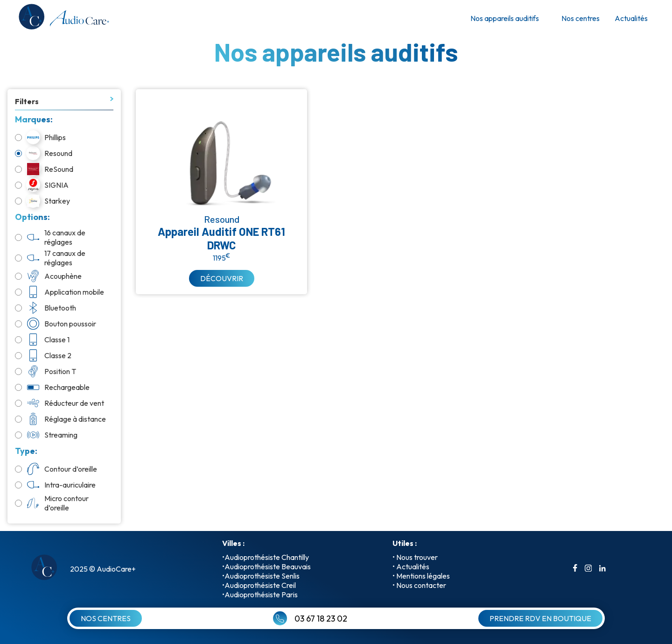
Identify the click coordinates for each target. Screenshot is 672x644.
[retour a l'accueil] (63, 18)
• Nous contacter (419, 585)
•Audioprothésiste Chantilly (266, 557)
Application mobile (59, 292)
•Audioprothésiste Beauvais (266, 566)
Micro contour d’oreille (52, 503)
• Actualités (411, 566)
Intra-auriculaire (55, 485)
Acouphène (48, 276)
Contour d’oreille (56, 469)
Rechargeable (52, 387)
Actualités (631, 18)
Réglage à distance (60, 419)
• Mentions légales (421, 576)
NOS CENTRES (106, 618)
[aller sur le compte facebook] (575, 569)
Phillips (40, 137)
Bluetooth (45, 308)
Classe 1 (42, 340)
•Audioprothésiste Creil (259, 585)
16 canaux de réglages (50, 237)
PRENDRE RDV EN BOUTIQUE (540, 618)
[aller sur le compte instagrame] (588, 569)
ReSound (44, 169)
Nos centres (581, 18)
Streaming (46, 435)
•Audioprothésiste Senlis (261, 576)
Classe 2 (43, 355)
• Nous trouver (415, 557)
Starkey (42, 201)
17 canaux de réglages (50, 258)
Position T (45, 371)
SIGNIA (42, 185)
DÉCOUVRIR (222, 278)
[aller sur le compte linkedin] (602, 569)
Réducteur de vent (59, 403)
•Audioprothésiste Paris (260, 594)
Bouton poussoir (56, 324)
